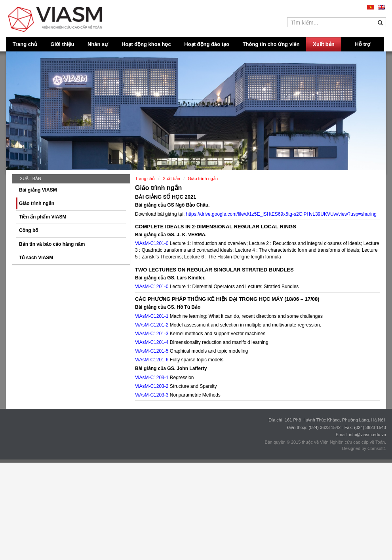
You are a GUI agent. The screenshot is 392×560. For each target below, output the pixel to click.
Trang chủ (25, 44)
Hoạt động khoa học (146, 44)
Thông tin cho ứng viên (271, 44)
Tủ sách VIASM (36, 258)
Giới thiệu (63, 44)
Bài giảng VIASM (38, 190)
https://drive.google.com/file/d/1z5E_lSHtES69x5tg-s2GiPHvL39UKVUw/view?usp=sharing (281, 214)
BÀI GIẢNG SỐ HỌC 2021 (166, 197)
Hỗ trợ (363, 44)
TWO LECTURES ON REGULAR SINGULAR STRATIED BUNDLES (214, 270)
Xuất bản (323, 44)
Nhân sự (98, 44)
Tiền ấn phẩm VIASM (43, 217)
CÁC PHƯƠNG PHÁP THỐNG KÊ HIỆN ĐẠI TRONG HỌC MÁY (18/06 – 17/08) (227, 299)
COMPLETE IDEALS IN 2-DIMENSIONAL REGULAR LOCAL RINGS (216, 227)
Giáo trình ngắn (37, 203)
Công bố (29, 230)
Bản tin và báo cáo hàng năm (52, 244)
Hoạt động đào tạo (207, 44)
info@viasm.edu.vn (367, 435)
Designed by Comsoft (363, 448)
